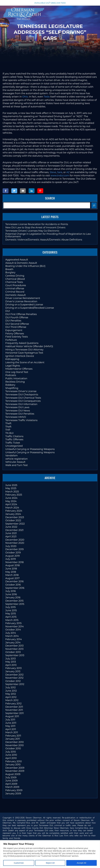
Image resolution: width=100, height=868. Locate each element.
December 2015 (14, 601)
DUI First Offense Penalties (21, 314)
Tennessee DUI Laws (17, 407)
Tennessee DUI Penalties (20, 414)
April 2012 (11, 697)
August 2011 (12, 716)
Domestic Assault (16, 295)
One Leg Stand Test (17, 372)
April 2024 (11, 504)
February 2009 (14, 790)
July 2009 (11, 777)
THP (8, 430)
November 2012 (14, 678)
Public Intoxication (16, 378)
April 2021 (11, 537)
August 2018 (12, 565)
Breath (9, 269)
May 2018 (11, 572)
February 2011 (13, 736)
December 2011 (14, 707)
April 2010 (11, 758)
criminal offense (15, 289)
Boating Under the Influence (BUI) (25, 266)
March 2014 (12, 636)
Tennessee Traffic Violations (21, 420)
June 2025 (11, 485)
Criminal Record (15, 292)
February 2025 (14, 495)
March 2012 (12, 700)
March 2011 (12, 732)
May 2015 (11, 614)
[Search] (94, 205)
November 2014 (15, 627)
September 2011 (15, 713)
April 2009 (11, 784)
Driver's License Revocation (21, 301)
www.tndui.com (60, 176)
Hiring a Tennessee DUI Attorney (24, 350)
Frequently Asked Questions (22, 343)
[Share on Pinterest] (40, 191)
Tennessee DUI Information (21, 404)
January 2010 (13, 765)
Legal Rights (13, 366)
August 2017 (12, 578)
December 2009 (15, 768)
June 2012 (11, 691)
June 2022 (11, 527)
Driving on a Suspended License (24, 305)
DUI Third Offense (16, 327)
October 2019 (13, 553)
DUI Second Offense (17, 324)
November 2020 (15, 543)
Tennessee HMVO (16, 417)
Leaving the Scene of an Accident (25, 362)
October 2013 (13, 652)
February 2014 (14, 639)
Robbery (10, 385)
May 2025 (11, 488)
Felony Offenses (15, 334)
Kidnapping (12, 359)
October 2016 (13, 585)
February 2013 (13, 668)
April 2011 (11, 729)
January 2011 (13, 739)
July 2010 (11, 752)
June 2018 (11, 569)
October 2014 (13, 630)
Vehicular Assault (15, 462)
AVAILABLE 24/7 (50, 3)
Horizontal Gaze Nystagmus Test (24, 353)
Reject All (50, 863)
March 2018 (12, 575)
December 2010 (15, 742)
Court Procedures (16, 285)
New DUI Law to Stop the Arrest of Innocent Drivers (35, 228)
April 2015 (11, 617)
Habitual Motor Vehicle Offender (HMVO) (29, 346)
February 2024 (14, 511)
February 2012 (13, 704)
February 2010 (14, 761)
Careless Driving (15, 276)
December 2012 (14, 675)
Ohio (25, 97)
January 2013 (13, 671)
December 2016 (14, 581)
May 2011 (10, 726)
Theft (8, 423)
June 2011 (11, 723)
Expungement (14, 330)
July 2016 (11, 591)
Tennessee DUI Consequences (23, 401)
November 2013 (14, 649)
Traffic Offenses (14, 439)
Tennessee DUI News (18, 411)
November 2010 (15, 745)
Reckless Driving (15, 382)
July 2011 (10, 720)
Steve (53, 172)
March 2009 (12, 787)
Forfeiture (11, 340)
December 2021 (14, 530)
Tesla (47, 97)
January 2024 (13, 514)
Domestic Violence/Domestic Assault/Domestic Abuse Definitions (44, 240)
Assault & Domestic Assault (21, 263)
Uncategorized (14, 446)
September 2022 (15, 524)
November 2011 (14, 710)
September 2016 (15, 588)
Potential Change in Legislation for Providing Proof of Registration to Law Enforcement (48, 235)
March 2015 (12, 620)
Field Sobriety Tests (17, 337)
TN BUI (9, 433)
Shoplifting (12, 388)
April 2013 (11, 665)
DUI (8, 311)
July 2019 (11, 559)
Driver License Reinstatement (23, 298)
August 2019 (12, 556)
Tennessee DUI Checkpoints (22, 395)
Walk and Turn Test (17, 465)
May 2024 (11, 501)
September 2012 (15, 684)
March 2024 (12, 508)
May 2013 (11, 662)
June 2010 (11, 755)
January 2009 (13, 794)
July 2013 (10, 659)
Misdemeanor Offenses (19, 369)
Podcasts (11, 375)
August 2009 (13, 774)
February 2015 (13, 623)
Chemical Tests (14, 282)
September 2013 (15, 655)
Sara (60, 172)
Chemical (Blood (15, 279)
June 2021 (11, 533)
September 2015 (15, 604)
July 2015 (10, 607)
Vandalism (12, 456)
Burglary (10, 272)
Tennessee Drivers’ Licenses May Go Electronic (32, 231)
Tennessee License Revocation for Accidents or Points (37, 224)
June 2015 (11, 610)
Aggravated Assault (17, 260)
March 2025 (12, 492)
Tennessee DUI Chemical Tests (23, 398)
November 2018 (14, 562)
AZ (68, 172)
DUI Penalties (13, 321)
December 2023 (15, 517)
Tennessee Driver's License (21, 391)
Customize (19, 863)
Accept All (82, 863)
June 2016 (11, 594)
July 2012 (10, 688)
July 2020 (11, 546)
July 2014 (11, 633)
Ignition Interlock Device (20, 356)
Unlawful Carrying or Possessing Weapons (30, 449)
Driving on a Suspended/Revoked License (30, 308)
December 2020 (15, 540)
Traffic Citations (14, 436)
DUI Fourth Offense (17, 318)
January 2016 (13, 598)
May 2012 (11, 694)
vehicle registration (17, 459)
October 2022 (13, 520)
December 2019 (14, 549)
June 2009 (11, 781)
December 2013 (14, 646)
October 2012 (13, 681)
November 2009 (15, 771)
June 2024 (11, 498)
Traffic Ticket (13, 443)
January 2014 (13, 643)
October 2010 (13, 748)
